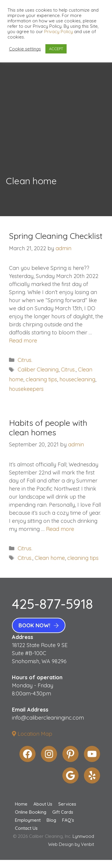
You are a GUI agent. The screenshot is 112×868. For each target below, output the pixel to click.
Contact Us (26, 828)
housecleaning (77, 379)
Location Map (32, 734)
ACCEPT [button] (56, 49)
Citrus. (25, 360)
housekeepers (26, 389)
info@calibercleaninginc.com (48, 718)
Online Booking (31, 812)
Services (67, 804)
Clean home (50, 558)
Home (21, 804)
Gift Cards (63, 812)
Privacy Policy (59, 32)
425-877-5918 (52, 604)
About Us (43, 804)
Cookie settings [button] (25, 49)
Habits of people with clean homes (48, 428)
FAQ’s (68, 820)
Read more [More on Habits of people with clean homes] (60, 529)
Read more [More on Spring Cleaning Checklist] (23, 341)
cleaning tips (41, 379)
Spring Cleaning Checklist (56, 236)
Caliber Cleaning (38, 370)
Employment (28, 820)
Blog (51, 820)
